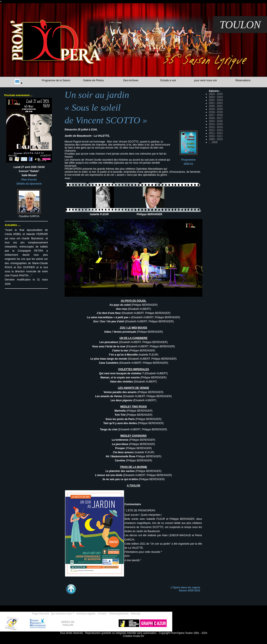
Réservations (243, 80)
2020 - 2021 (216, 106)
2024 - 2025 (216, 94)
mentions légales (86, 614)
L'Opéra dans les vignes (185, 588)
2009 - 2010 (216, 139)
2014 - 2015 (216, 124)
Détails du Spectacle (29, 184)
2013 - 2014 (216, 127)
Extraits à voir (168, 80)
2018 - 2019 (216, 112)
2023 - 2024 (216, 97)
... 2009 (213, 142)
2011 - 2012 (216, 133)
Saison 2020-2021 (189, 591)
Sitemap (135, 614)
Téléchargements (119, 614)
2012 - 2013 (216, 130)
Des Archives (131, 80)
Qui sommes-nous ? (62, 614)
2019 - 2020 (216, 109)
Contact (102, 614)
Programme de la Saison (56, 80)
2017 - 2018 (216, 115)
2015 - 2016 (216, 121)
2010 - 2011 (216, 136)
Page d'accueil (40, 614)
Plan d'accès (29, 180)
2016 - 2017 (216, 118)
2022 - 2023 (216, 100)
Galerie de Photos (93, 80)
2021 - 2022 (216, 103)
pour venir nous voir (206, 80)
